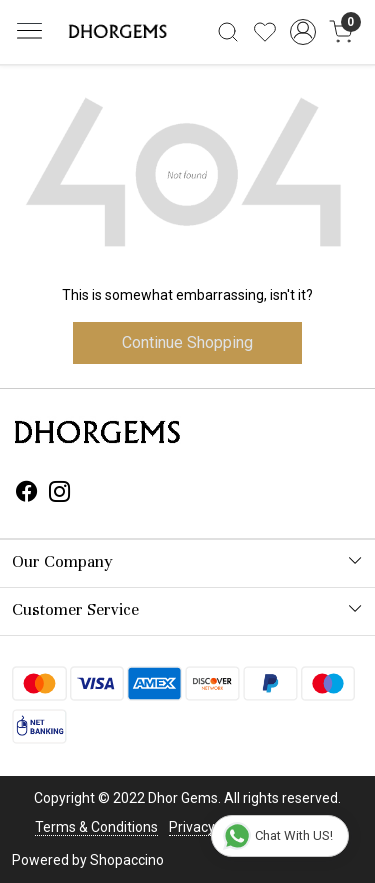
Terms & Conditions (96, 827)
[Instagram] (60, 494)
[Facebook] (27, 494)
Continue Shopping (187, 342)
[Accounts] (302, 32)
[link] (228, 32)
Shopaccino (127, 860)
